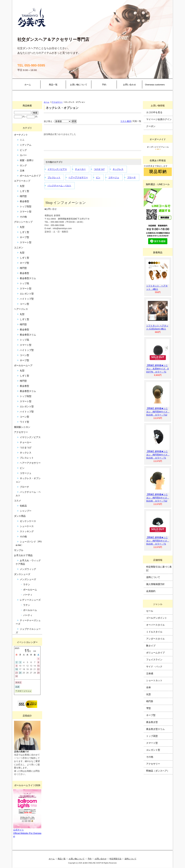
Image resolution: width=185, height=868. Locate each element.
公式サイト (19, 830)
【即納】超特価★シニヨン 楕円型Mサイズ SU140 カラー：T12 (158, 412)
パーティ (28, 595)
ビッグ (23, 150)
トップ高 (24, 283)
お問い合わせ (129, 85)
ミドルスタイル (154, 632)
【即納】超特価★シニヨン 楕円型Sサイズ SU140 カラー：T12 (158, 498)
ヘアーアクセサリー (78, 177)
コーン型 (24, 304)
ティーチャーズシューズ (28, 622)
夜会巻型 (24, 201)
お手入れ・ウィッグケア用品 (28, 562)
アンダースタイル (155, 639)
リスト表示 (126, 121)
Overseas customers (155, 85)
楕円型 (23, 196)
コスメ (18, 501)
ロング (23, 165)
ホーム (28, 85)
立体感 (150, 673)
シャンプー (26, 511)
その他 (23, 217)
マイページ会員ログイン (159, 119)
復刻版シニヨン (22, 427)
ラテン (27, 584)
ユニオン (19, 247)
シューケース (27, 526)
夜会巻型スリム (28, 278)
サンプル (19, 550)
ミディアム (26, 145)
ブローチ (131, 177)
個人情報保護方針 (155, 584)
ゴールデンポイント (157, 618)
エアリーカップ (22, 181)
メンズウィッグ (28, 569)
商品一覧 (53, 85)
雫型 (148, 708)
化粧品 (23, 506)
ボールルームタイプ (30, 176)
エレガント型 (27, 294)
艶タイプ (151, 646)
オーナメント (21, 135)
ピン (98, 177)
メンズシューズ (28, 579)
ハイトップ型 (27, 299)
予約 (104, 85)
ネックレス (118, 169)
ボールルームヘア (23, 365)
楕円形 (150, 701)
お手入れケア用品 (23, 555)
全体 (148, 687)
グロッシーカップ (23, 222)
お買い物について (79, 85)
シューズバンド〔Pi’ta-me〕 (29, 543)
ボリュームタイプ (155, 653)
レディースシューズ (30, 600)
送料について (153, 577)
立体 (22, 171)
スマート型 (26, 212)
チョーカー (80, 169)
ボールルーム (30, 590)
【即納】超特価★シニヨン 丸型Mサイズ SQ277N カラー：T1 (157, 369)
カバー (23, 155)
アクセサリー (57, 102)
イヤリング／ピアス (57, 169)
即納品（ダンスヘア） (158, 771)
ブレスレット (54, 177)
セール (150, 611)
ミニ (22, 140)
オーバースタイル (155, 625)
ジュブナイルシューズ (28, 631)
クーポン (151, 126)
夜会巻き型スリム (155, 729)
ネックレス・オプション (28, 480)
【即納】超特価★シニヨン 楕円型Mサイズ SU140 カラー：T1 (158, 455)
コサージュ (114, 177)
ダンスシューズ (22, 574)
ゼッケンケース (28, 521)
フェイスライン (154, 660)
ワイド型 (24, 422)
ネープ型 (24, 237)
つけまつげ (99, 169)
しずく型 (24, 191)
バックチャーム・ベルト (59, 186)
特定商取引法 (115, 859)
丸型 (22, 186)
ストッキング (27, 531)
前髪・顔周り (27, 160)
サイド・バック (154, 667)
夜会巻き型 (152, 722)
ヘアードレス (21, 309)
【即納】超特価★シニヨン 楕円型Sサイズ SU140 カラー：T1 (158, 541)
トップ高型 (26, 206)
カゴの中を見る (154, 112)
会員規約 (151, 591)
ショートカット (154, 680)
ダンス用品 (20, 516)
